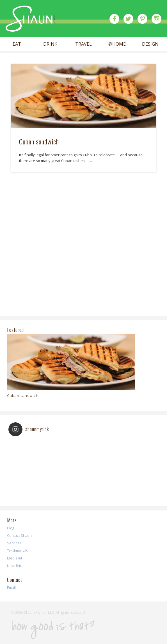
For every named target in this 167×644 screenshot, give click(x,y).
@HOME (117, 44)
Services (14, 543)
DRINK (50, 44)
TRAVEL (83, 44)
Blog (11, 528)
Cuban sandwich (39, 141)
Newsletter (16, 566)
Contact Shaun (19, 535)
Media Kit (15, 558)
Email (11, 587)
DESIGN (150, 44)
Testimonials (17, 551)
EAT (17, 44)
